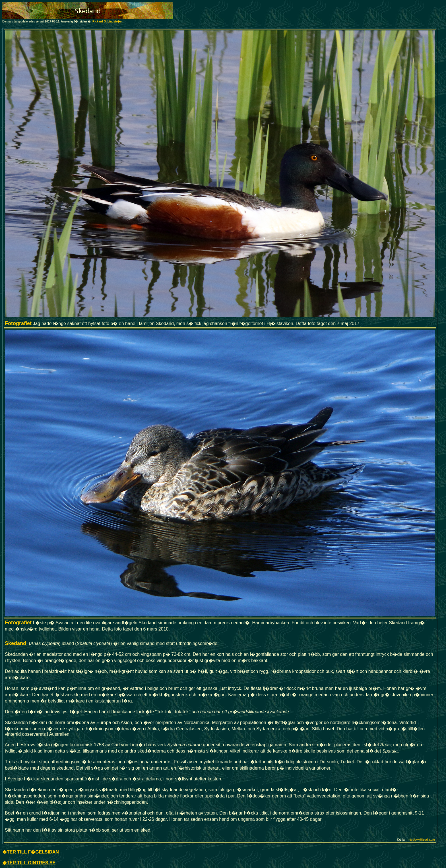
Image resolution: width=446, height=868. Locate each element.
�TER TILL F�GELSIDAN (31, 852)
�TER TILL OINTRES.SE (29, 863)
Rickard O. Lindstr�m (108, 21)
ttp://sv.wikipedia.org (422, 840)
